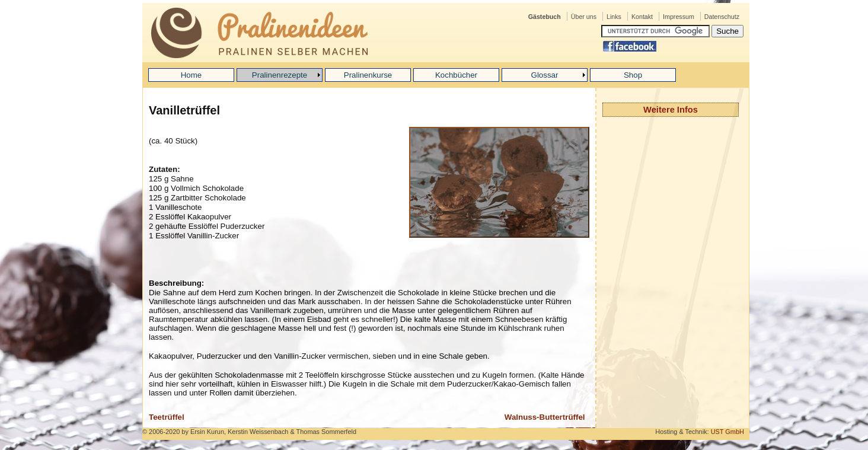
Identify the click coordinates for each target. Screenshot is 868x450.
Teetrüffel (167, 417)
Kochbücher (456, 75)
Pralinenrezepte (280, 75)
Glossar (545, 75)
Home (192, 75)
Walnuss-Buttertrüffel (545, 417)
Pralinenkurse (368, 75)
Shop (633, 75)
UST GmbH (727, 432)
